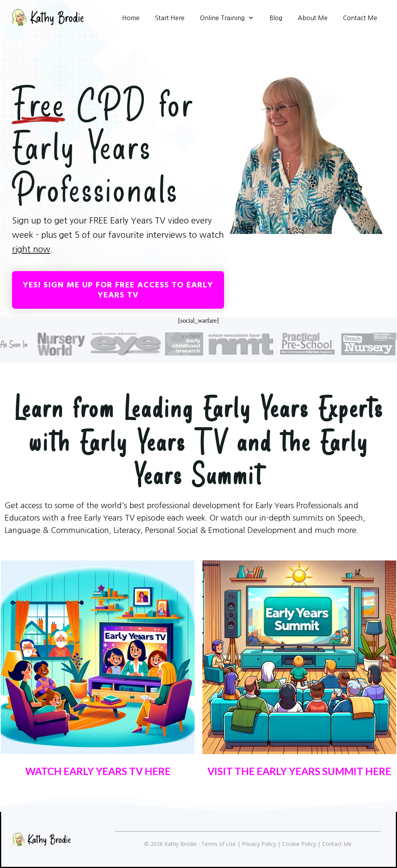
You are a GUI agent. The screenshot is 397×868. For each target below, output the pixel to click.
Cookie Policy (299, 844)
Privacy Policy (259, 844)
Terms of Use (218, 844)
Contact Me (337, 844)
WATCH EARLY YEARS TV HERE (98, 771)
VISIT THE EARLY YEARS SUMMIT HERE (299, 771)
